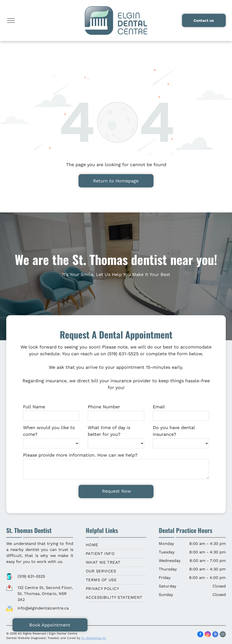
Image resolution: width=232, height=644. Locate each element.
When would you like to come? (49, 431)
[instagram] (208, 635)
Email (159, 407)
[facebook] (200, 635)
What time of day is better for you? (109, 431)
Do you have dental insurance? (174, 431)
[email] (223, 635)
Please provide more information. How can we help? (80, 455)
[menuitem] (116, 545)
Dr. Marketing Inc (94, 638)
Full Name (34, 407)
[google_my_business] (215, 635)
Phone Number (104, 407)
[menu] (11, 21)
